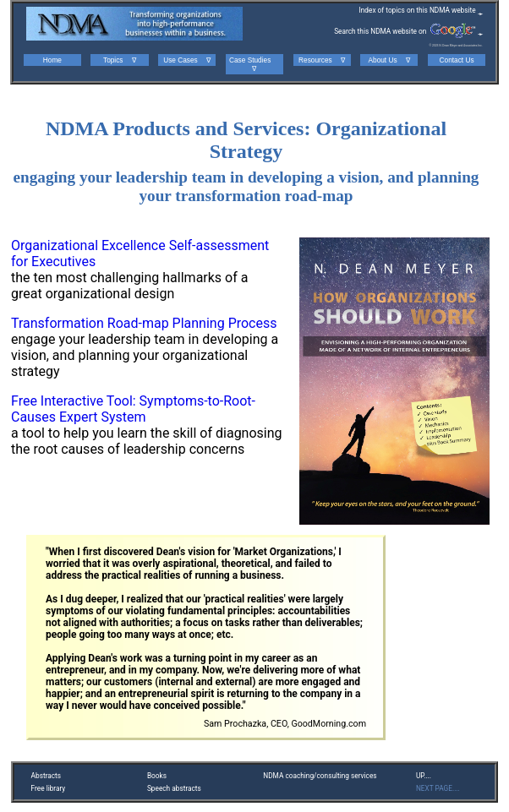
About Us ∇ (390, 60)
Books (157, 776)
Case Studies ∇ (254, 64)
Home (52, 60)
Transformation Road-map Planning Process (144, 323)
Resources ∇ (322, 60)
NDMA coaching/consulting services (320, 776)
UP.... (424, 776)
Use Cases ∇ (187, 60)
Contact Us (457, 60)
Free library (49, 788)
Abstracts (47, 776)
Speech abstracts (174, 788)
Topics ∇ (120, 60)
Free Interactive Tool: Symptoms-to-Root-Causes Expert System (133, 409)
